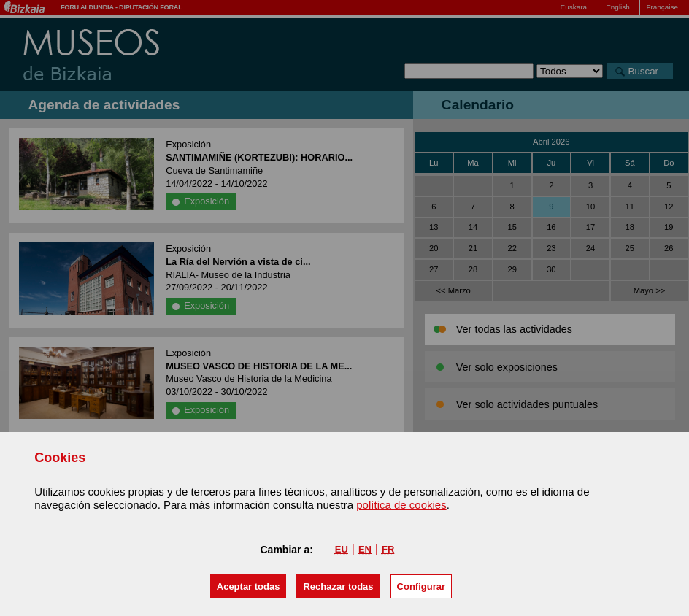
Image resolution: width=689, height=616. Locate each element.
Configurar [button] (421, 586)
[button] (249, 586)
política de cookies (401, 505)
